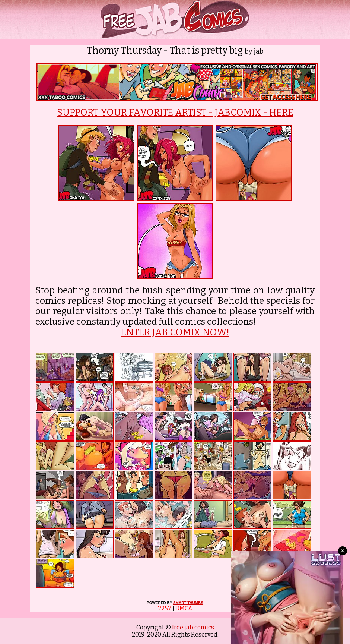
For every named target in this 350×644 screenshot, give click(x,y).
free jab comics (192, 627)
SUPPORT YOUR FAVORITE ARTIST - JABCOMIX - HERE (175, 113)
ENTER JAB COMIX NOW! (175, 332)
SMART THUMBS (188, 603)
